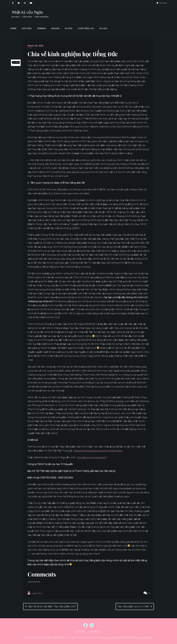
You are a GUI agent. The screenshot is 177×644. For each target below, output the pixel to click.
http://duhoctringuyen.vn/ (92, 457)
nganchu (35, 593)
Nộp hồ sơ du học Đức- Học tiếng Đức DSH (52, 606)
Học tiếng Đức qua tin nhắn (134, 606)
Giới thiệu (80, 631)
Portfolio (96, 631)
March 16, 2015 (35, 46)
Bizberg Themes (143, 638)
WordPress (109, 638)
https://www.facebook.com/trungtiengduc (98, 451)
